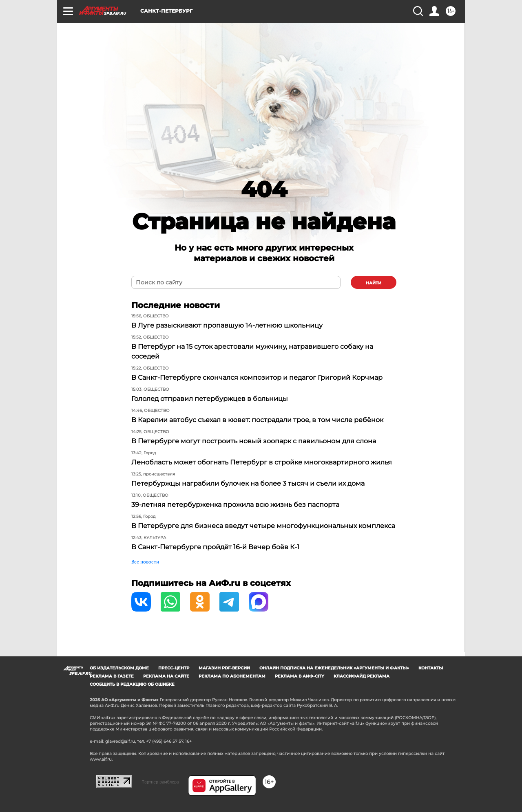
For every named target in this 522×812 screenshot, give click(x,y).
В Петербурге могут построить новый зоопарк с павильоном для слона (254, 441)
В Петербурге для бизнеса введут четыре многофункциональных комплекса (263, 526)
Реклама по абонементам (232, 676)
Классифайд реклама (362, 676)
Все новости (145, 562)
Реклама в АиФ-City (300, 676)
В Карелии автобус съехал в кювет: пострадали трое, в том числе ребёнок (257, 420)
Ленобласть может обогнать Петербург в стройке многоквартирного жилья (262, 462)
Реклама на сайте (166, 676)
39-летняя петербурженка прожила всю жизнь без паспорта (235, 505)
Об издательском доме (119, 668)
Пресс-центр (174, 668)
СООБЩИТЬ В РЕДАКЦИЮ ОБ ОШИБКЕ (132, 684)
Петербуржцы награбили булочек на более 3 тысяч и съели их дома (248, 483)
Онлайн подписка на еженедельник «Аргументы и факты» (334, 668)
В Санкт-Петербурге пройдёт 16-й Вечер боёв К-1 (215, 547)
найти (374, 283)
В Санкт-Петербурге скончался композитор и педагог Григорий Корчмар (257, 377)
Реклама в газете (112, 676)
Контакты (431, 668)
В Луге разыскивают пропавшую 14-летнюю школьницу (227, 325)
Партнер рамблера (160, 782)
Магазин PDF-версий (224, 668)
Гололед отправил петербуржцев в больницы (210, 399)
